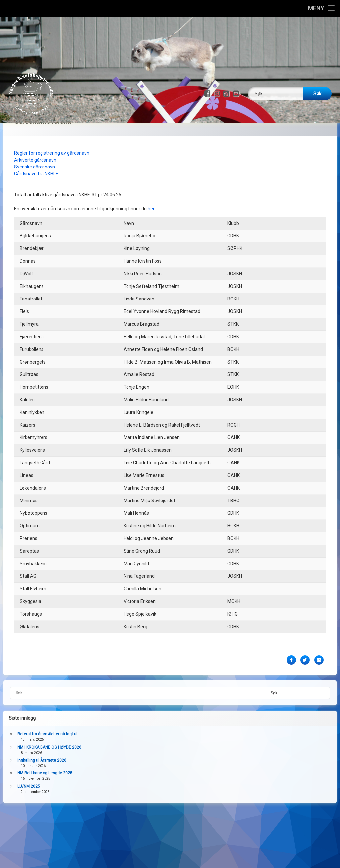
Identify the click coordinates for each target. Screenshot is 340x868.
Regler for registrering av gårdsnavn (52, 134)
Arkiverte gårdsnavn (35, 141)
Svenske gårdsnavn (35, 148)
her (151, 190)
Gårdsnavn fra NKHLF (36, 155)
